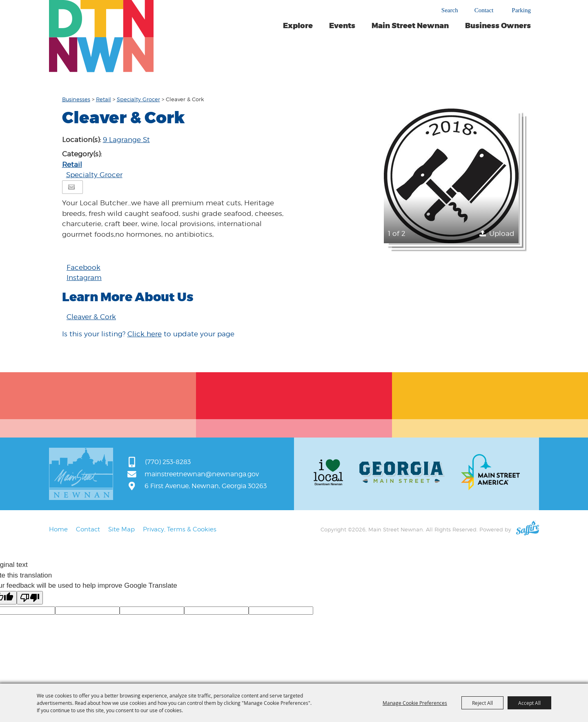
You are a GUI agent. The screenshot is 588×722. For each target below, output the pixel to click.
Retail (104, 99)
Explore (298, 26)
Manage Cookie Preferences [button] (415, 703)
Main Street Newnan (410, 26)
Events (342, 26)
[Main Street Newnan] (101, 36)
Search (450, 10)
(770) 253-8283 (168, 462)
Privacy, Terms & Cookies (180, 529)
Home (58, 529)
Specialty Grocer (138, 99)
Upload (502, 233)
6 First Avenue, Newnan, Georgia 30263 (206, 486)
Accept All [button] (529, 703)
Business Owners (498, 26)
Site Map (121, 529)
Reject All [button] (482, 703)
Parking (521, 10)
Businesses (76, 99)
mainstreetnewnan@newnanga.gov (202, 474)
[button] (451, 176)
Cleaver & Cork (91, 317)
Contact (484, 10)
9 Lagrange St (126, 140)
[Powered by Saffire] (528, 529)
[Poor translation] (30, 598)
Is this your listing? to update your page (148, 334)
